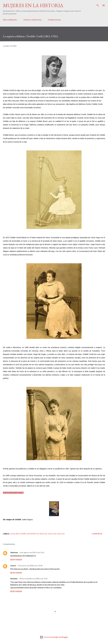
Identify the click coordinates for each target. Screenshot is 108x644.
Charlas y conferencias (33, 20)
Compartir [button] (97, 534)
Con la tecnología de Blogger (54, 637)
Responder (16, 560)
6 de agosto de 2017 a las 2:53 (32, 552)
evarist (13, 566)
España (23, 534)
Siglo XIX (52, 534)
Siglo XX (61, 534)
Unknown (14, 552)
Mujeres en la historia (33, 5)
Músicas (43, 534)
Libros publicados (10, 20)
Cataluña (14, 534)
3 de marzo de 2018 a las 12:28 (30, 566)
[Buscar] (98, 4)
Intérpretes (33, 534)
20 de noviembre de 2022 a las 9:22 (33, 579)
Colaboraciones (54, 20)
